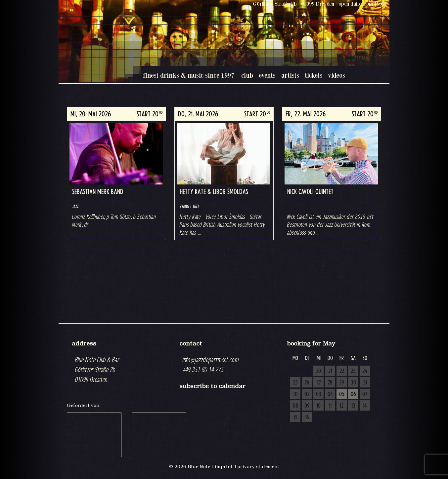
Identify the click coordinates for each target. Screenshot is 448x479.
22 (342, 371)
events (267, 75)
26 (307, 383)
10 (319, 406)
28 (330, 383)
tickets (314, 75)
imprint (224, 466)
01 (295, 394)
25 (295, 383)
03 (319, 394)
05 (342, 394)
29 (342, 383)
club (247, 75)
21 (330, 371)
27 (319, 383)
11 (330, 406)
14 (365, 406)
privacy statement (258, 466)
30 (353, 383)
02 (307, 394)
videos (336, 75)
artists (290, 75)
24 (365, 371)
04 (330, 394)
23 (353, 371)
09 (307, 406)
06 (353, 394)
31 (365, 383)
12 (342, 406)
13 (353, 406)
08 (295, 406)
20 (318, 371)
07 (365, 394)
